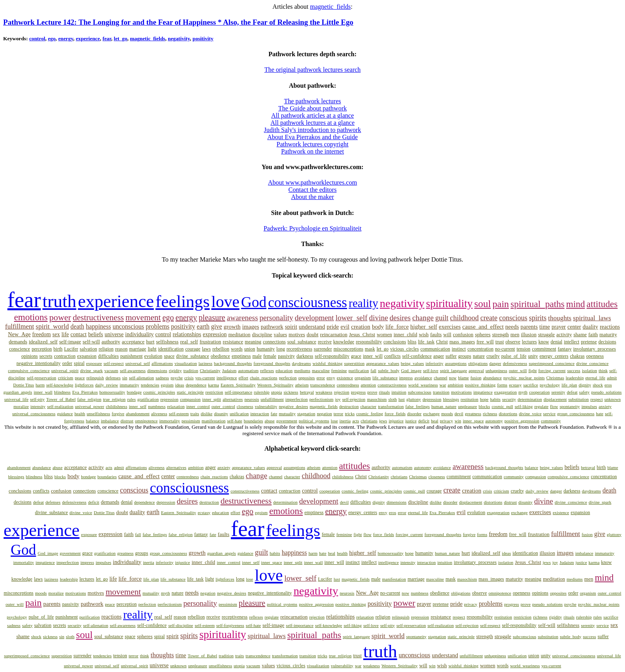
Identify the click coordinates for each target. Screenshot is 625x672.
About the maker (312, 197)
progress (358, 392)
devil (459, 414)
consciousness (307, 302)
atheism (302, 385)
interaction (260, 414)
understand (312, 327)
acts (356, 421)
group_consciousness (576, 414)
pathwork (272, 327)
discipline (262, 334)
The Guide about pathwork (312, 108)
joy (338, 399)
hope (484, 399)
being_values (413, 363)
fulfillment (20, 326)
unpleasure (468, 406)
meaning (253, 342)
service (549, 414)
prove (372, 392)
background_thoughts (233, 363)
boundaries (254, 421)
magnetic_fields (330, 7)
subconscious (420, 392)
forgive (118, 414)
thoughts (560, 318)
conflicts (392, 356)
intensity (38, 406)
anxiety (605, 406)
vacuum (111, 370)
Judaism (229, 370)
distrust (127, 421)
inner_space (473, 421)
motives (297, 334)
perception (42, 349)
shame (580, 334)
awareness (242, 318)
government (287, 421)
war (443, 385)
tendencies (150, 385)
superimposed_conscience (552, 363)
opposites (307, 378)
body (378, 327)
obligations (478, 363)
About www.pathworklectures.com (312, 182)
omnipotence (146, 421)
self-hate (235, 421)
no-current (505, 349)
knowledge (344, 342)
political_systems (314, 421)
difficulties (108, 356)
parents (529, 327)
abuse (270, 421)
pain (500, 304)
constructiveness (392, 385)
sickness (291, 392)
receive (325, 342)
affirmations (162, 363)
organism (363, 378)
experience (88, 38)
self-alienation (141, 378)
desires (400, 318)
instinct (459, 349)
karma (213, 385)
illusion (529, 334)
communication (435, 349)
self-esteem (179, 414)
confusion (463, 334)
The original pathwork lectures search (312, 70)
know (544, 342)
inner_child (405, 334)
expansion (87, 356)
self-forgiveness (230, 625)
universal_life (16, 399)
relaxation (176, 406)
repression (169, 399)
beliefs (95, 334)
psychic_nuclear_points (524, 378)
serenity (558, 392)
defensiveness (515, 363)
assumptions (456, 363)
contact (79, 334)
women (384, 334)
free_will (485, 342)
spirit (291, 327)
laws (206, 349)
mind (575, 304)
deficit (424, 421)
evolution (153, 356)
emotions (31, 317)
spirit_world (52, 326)
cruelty (493, 356)
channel (440, 378)
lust (402, 399)
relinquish (95, 378)
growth (232, 327)
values (280, 334)
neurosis (252, 399)
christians (369, 421)
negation (324, 414)
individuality (140, 334)
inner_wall (43, 392)
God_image (411, 370)
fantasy (565, 349)
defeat (572, 392)
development (314, 318)
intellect (572, 342)
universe (114, 334)
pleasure (212, 317)
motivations (462, 392)
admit (612, 378)
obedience (221, 356)
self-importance (239, 392)
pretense (589, 342)
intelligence (227, 378)
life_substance (385, 378)
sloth (392, 399)
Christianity (210, 370)
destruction (349, 406)
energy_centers (554, 356)
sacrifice (531, 385)
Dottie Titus (24, 385)
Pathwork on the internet (312, 151)
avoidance (424, 378)
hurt (150, 342)
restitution (470, 399)
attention (369, 385)
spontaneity (570, 406)
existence (345, 378)
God (254, 302)
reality (364, 303)
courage (193, 349)
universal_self (138, 363)
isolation (590, 370)
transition (441, 392)
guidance (65, 414)
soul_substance (302, 342)
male (257, 356)
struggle (546, 334)
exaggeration (506, 392)
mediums (302, 370)
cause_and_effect (483, 327)
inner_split (211, 399)
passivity (286, 356)
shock (598, 385)
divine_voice (530, 414)
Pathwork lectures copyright (312, 144)
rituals (385, 392)
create (489, 318)
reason (121, 349)
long (280, 349)
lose (334, 421)
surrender (323, 349)
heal (434, 421)
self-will (91, 342)
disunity (221, 414)
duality (591, 327)
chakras (577, 356)
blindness (63, 392)
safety (584, 392)
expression (215, 334)
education (284, 370)
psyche (177, 378)
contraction (65, 356)
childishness (116, 406)
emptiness (241, 356)
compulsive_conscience (29, 370)
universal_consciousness (34, 414)
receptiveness (300, 349)
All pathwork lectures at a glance (312, 123)
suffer (451, 356)
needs (512, 327)
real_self (189, 342)
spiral (79, 363)
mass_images (462, 342)
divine (379, 318)
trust (500, 342)
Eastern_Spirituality (238, 385)
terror (338, 414)
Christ (442, 342)
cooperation (539, 392)
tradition (191, 370)
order (67, 363)
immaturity (129, 385)
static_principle (190, 392)
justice (411, 421)
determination (530, 399)
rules (131, 399)
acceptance (133, 342)
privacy (447, 421)
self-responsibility (332, 356)
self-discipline (181, 625)
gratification (148, 399)
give (217, 326)
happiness (98, 326)
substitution (579, 399)
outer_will (518, 370)
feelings (183, 301)
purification (359, 370)
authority (111, 342)
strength (501, 334)
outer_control (223, 406)
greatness (473, 414)
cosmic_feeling (370, 414)
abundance (492, 378)
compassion (190, 399)
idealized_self (43, 342)
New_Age (19, 334)
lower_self (352, 318)
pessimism (191, 421)
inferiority (435, 363)
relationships (187, 334)
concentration (481, 349)
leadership (575, 378)
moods (447, 414)
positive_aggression (522, 421)
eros (608, 385)
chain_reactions (264, 378)
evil (345, 327)
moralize (21, 406)
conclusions (395, 342)
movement (143, 317)
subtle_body (389, 370)
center (574, 327)
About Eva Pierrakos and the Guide (312, 137)
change (423, 318)
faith (593, 334)
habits (495, 399)
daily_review (107, 385)
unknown (612, 399)
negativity (179, 38)
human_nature (444, 406)
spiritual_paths (538, 304)
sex (56, 334)
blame (463, 378)
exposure (94, 363)
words (237, 349)
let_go (120, 38)
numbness (157, 406)
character (368, 406)
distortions (508, 414)
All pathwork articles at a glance (312, 115)
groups (465, 356)
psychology (550, 385)
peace (80, 378)
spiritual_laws (592, 318)
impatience (483, 392)
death (78, 326)
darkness (305, 356)
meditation (240, 334)
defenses (113, 378)
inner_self (138, 406)
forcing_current (552, 370)
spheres (483, 334)
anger (439, 356)
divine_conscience (592, 363)
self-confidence (417, 356)
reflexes (267, 370)
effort (243, 378)
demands (18, 342)
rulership (262, 392)
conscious (513, 318)
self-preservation (41, 378)
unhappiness (496, 370)
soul (483, 304)
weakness (324, 392)
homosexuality (112, 392)
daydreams (301, 363)
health (80, 414)
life (65, 334)
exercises (450, 327)
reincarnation (334, 334)
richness (490, 414)
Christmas (555, 378)
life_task (426, 342)
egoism (167, 385)
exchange (431, 414)
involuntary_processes (595, 349)
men (515, 334)
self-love (430, 370)
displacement (555, 399)
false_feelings (418, 406)
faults (436, 334)
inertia (345, 421)
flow (554, 406)
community (551, 421)
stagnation (306, 414)
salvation (88, 349)
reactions (610, 327)
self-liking (524, 406)
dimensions (157, 370)
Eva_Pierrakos (85, 392)
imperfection (297, 399)
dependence (196, 385)
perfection (288, 378)
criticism (66, 378)
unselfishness (99, 414)
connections (274, 342)
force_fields (395, 414)
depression (432, 399)
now (453, 378)
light (152, 349)
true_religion (114, 399)
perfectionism (321, 399)
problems (158, 326)
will (447, 334)
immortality (169, 421)
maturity (608, 334)
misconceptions (349, 349)
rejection (342, 392)
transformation (391, 406)
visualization (186, 363)
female (270, 356)
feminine (339, 370)
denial (556, 342)
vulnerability (266, 406)
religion (106, 349)
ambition (455, 385)
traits (195, 414)
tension (524, 349)
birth (58, 349)
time (545, 327)
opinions (29, 356)
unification (239, 414)
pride (333, 327)
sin (125, 378)
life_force (397, 327)
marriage (138, 349)
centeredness (348, 385)
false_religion (89, 399)
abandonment (138, 414)
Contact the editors (313, 190)
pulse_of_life (514, 356)
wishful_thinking (327, 363)
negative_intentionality (38, 363)
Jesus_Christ (362, 334)
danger (495, 363)
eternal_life (595, 378)
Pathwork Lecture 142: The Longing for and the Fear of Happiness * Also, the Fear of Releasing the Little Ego (178, 22)
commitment (544, 349)
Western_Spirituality (275, 385)
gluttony (414, 399)
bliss (412, 342)
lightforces (84, 385)
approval (476, 370)
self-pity (37, 399)
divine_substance (193, 356)
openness (595, 356)
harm (40, 385)
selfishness (167, 342)
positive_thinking (480, 385)
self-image (70, 342)
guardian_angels (18, 392)
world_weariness (423, 385)
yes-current (205, 378)
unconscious (128, 326)
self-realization (60, 406)
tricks (350, 414)
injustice (396, 421)
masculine (321, 370)
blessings (451, 399)
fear (107, 38)
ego (52, 38)
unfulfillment (272, 399)
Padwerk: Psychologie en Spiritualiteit (312, 228)
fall (373, 370)
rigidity (175, 370)
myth (523, 392)
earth (203, 326)
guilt (442, 318)
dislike (207, 414)
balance (92, 421)
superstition (354, 363)
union (250, 349)
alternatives (233, 399)
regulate (541, 406)
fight (533, 370)
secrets (46, 356)
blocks (484, 406)
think (603, 370)
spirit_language (454, 370)
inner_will (372, 356)
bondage (134, 392)
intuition (399, 392)
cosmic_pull (502, 406)
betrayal (307, 392)
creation (361, 327)
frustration (210, 342)
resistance (233, 342)
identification (171, 349)
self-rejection (354, 399)
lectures (529, 342)
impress (406, 378)
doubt (312, 334)
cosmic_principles (159, 392)
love (225, 302)
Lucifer (71, 349)
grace (356, 356)
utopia (277, 392)
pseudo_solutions (606, 392)
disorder (414, 414)
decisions (607, 342)
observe (513, 342)
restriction (214, 392)
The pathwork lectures (312, 101)
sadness (162, 378)
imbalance (110, 421)
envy (331, 378)
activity (564, 334)
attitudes (602, 304)
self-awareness (133, 370)
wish (424, 334)
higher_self (424, 327)
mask (370, 349)
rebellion (221, 349)
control (37, 38)
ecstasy (515, 385)
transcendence (322, 385)
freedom (42, 334)
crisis (189, 378)
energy (66, 38)
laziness (205, 363)
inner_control (198, 406)
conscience (20, 349)
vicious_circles (405, 349)
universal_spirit (65, 370)
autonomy (494, 421)
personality (276, 318)
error (321, 378)
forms (502, 385)
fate (274, 414)
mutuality (287, 414)
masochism (377, 399)
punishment (132, 356)
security (509, 399)
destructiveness (98, 317)
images (251, 327)
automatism (248, 370)
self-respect (114, 363)
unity (533, 356)
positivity (203, 38)
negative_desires (293, 406)
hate (599, 414)
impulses (589, 406)
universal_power (89, 406)
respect (597, 399)
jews (383, 421)
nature (479, 356)
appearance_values (382, 363)
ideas (180, 385)
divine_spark (91, 370)
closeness (245, 406)
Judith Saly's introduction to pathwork (312, 130)
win (458, 421)
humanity (266, 349)
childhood (464, 318)
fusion (476, 378)
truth (59, 301)
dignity (585, 385)
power (60, 317)
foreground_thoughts (272, 363)
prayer (559, 327)
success (574, 370)
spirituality (449, 303)
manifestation (214, 421)
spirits (538, 318)
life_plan (569, 385)
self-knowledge (60, 385)
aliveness (159, 414)
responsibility (369, 342)
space (169, 356)
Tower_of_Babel (61, 399)
